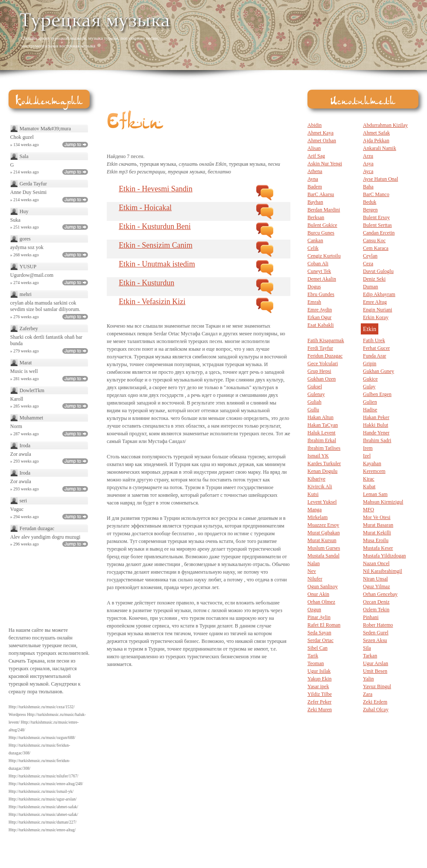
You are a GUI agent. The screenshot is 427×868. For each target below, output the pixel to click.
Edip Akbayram (379, 294)
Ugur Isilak (319, 671)
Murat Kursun (322, 540)
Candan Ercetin (379, 233)
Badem (315, 187)
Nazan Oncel (376, 563)
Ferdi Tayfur (320, 348)
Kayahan (372, 463)
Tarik (313, 656)
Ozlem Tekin (376, 610)
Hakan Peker (376, 417)
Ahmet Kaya (320, 133)
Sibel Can (317, 648)
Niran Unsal (375, 579)
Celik (313, 248)
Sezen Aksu (375, 640)
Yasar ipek (318, 686)
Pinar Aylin (319, 617)
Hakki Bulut (376, 425)
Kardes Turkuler (324, 463)
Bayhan (315, 202)
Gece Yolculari (323, 364)
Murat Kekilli (377, 533)
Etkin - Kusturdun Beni (155, 226)
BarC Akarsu (321, 194)
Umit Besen (375, 671)
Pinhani (371, 617)
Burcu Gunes (321, 233)
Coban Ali (318, 264)
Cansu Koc (374, 240)
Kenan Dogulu (322, 471)
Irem (368, 448)
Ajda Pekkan (376, 141)
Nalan (314, 563)
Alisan (314, 148)
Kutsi (313, 494)
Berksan (316, 217)
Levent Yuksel (322, 502)
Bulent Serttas (377, 225)
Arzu (368, 156)
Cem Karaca (376, 248)
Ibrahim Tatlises (324, 448)
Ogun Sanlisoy (323, 586)
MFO (369, 510)
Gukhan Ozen (322, 379)
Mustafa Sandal (323, 556)
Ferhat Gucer (376, 348)
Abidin (314, 125)
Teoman (316, 663)
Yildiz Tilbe (320, 694)
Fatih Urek (374, 340)
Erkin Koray (376, 317)
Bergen (370, 210)
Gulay (369, 387)
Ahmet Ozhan (322, 141)
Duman (370, 287)
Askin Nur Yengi (325, 164)
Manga (314, 510)
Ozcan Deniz (376, 602)
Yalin (368, 679)
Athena (315, 171)
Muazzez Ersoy (323, 525)
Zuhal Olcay (376, 710)
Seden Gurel (376, 633)
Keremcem (374, 471)
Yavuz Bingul (377, 686)
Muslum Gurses (324, 548)
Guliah (314, 402)
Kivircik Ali (320, 487)
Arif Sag (316, 156)
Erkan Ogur (319, 317)
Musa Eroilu (376, 540)
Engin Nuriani (377, 310)
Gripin (370, 364)
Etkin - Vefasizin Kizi (152, 302)
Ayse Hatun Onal (380, 179)
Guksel (315, 387)
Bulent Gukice (322, 225)
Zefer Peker (319, 702)
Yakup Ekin (319, 679)
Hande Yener (376, 433)
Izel (367, 456)
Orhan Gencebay (380, 594)
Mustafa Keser (378, 548)
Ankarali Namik (380, 148)
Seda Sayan (319, 633)
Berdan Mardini (324, 210)
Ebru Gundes (321, 294)
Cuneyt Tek (319, 271)
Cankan (315, 240)
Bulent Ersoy (376, 217)
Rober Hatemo (378, 625)
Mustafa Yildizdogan (385, 556)
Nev (312, 571)
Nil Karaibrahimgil (383, 571)
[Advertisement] (310, 30)
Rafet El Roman (324, 625)
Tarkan (370, 656)
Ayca (368, 171)
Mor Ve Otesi (377, 517)
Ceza (368, 264)
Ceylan (370, 256)
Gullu (313, 410)
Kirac (369, 479)
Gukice (370, 379)
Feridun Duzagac (325, 356)
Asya (368, 164)
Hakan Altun (320, 417)
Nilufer (315, 579)
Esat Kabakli (321, 325)
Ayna (313, 179)
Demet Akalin (322, 279)
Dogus (314, 287)
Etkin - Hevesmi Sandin (155, 189)
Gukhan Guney (379, 371)
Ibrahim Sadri (377, 440)
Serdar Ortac (320, 640)
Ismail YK (318, 456)
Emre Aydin (320, 310)
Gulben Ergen (377, 394)
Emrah (314, 302)
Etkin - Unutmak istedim (157, 264)
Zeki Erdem (375, 702)
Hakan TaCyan (323, 425)
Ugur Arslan (376, 663)
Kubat (369, 487)
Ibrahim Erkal (322, 440)
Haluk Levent (322, 433)
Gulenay (316, 394)
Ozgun (314, 610)
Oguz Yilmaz (376, 586)
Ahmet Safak (376, 133)
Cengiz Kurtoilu (324, 256)
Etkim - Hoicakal (145, 208)
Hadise (370, 410)
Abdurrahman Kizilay (385, 125)
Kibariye (316, 479)
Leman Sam (375, 494)
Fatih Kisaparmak (326, 340)
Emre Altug (375, 302)
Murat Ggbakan (324, 533)
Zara (368, 694)
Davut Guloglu (378, 271)
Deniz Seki (374, 279)
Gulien (370, 402)
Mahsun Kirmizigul (383, 502)
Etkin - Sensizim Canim (156, 245)
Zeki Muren (320, 710)
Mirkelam (317, 517)
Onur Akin (318, 594)
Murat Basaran (378, 525)
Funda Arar (374, 356)
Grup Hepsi (319, 371)
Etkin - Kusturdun (146, 283)
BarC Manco (376, 194)
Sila (367, 648)
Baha (368, 187)
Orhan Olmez (321, 602)
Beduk (370, 202)
